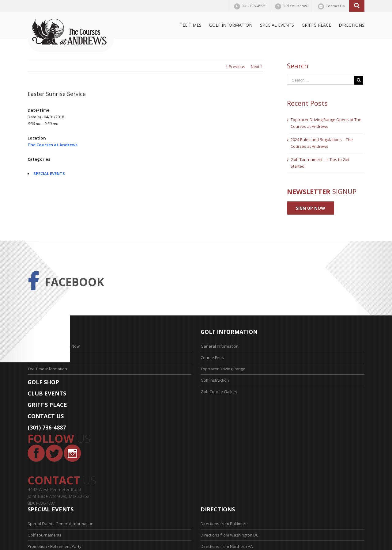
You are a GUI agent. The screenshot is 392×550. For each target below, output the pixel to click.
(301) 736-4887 (47, 427)
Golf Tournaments (45, 535)
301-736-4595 (254, 6)
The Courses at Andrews (53, 145)
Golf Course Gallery (219, 391)
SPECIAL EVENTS (49, 174)
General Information (220, 346)
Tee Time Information (47, 369)
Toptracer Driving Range (223, 369)
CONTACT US (46, 416)
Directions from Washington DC (230, 535)
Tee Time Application (47, 357)
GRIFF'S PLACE (47, 405)
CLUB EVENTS (47, 393)
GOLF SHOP (43, 382)
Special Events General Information (60, 524)
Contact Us (335, 6)
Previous (237, 67)
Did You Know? (296, 6)
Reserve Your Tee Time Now (54, 346)
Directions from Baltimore (224, 524)
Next (255, 67)
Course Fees (212, 357)
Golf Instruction (215, 380)
